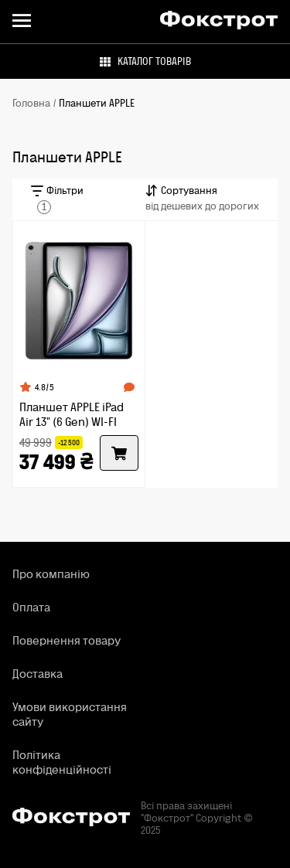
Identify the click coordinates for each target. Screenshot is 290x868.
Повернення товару (67, 640)
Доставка (38, 674)
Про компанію (51, 574)
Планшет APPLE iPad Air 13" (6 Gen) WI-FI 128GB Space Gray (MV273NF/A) (72, 414)
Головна (31, 104)
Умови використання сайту (70, 714)
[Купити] (119, 453)
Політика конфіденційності (62, 762)
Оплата (31, 607)
